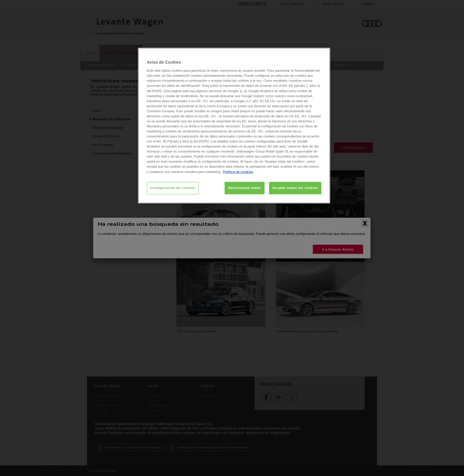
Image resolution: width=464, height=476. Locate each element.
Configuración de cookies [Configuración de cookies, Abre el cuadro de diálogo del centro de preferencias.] (173, 188)
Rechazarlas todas (245, 188)
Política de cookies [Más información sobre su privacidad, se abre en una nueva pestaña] (238, 172)
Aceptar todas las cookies (295, 188)
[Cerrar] (322, 55)
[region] (234, 126)
